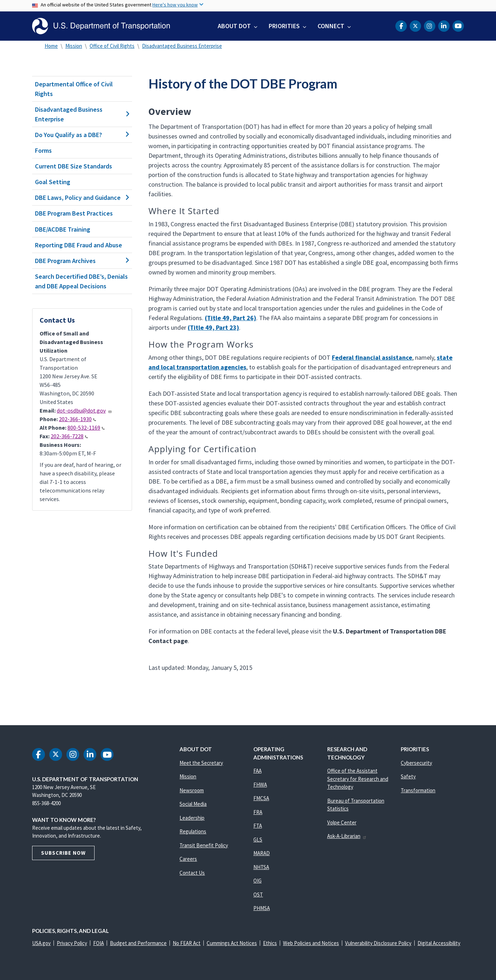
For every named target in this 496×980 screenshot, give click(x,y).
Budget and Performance (138, 943)
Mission (74, 46)
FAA (257, 771)
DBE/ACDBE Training (63, 229)
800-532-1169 (86, 428)
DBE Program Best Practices (74, 213)
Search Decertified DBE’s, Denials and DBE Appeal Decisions (81, 281)
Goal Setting (53, 182)
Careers (188, 859)
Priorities (284, 26)
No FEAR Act (187, 943)
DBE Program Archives (82, 261)
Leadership (192, 818)
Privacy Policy (72, 943)
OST (258, 895)
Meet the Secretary (201, 763)
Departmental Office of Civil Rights (74, 89)
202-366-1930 (77, 419)
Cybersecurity (416, 763)
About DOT (234, 26)
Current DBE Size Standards (74, 166)
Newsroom (192, 790)
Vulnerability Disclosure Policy (378, 943)
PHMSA (262, 908)
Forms (43, 150)
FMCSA (261, 798)
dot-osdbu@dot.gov (84, 410)
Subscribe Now (63, 853)
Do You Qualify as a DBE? (82, 135)
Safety (408, 776)
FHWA (260, 785)
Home (51, 46)
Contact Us (192, 873)
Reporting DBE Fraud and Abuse (79, 245)
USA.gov (41, 943)
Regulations (193, 831)
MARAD (262, 853)
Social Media (193, 804)
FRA (258, 812)
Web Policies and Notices (311, 943)
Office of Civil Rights (112, 46)
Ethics (270, 943)
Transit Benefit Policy (204, 845)
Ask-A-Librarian (347, 836)
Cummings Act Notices (232, 943)
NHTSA (261, 867)
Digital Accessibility (439, 943)
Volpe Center (342, 822)
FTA (258, 826)
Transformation (418, 790)
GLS (258, 840)
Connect (331, 26)
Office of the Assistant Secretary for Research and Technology (358, 779)
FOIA (98, 943)
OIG (257, 881)
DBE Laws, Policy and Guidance (82, 198)
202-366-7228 (69, 436)
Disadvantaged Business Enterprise (182, 46)
